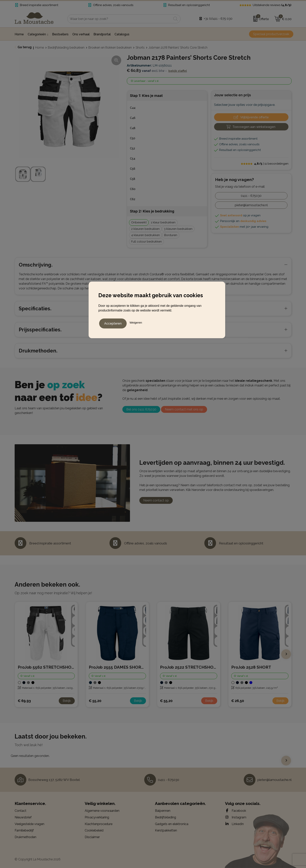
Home (40, 48)
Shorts (140, 48)
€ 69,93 (24, 701)
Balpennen (163, 811)
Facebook (236, 811)
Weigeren (136, 322)
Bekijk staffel (178, 71)
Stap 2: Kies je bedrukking (152, 211)
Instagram (236, 817)
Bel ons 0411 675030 (141, 409)
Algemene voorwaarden (102, 811)
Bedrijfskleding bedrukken (66, 48)
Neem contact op (156, 500)
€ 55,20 (95, 701)
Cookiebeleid (94, 830)
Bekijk (67, 701)
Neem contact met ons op (184, 409)
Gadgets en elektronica (172, 824)
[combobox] (120, 19)
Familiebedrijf (24, 830)
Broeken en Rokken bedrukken (110, 48)
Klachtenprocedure (99, 824)
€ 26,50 (238, 701)
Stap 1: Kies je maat (146, 96)
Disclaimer (92, 837)
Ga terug (25, 47)
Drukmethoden (25, 837)
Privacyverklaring (97, 817)
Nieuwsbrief (23, 817)
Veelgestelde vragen (29, 824)
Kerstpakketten (166, 830)
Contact (20, 811)
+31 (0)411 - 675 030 (218, 19)
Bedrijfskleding (165, 817)
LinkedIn (234, 824)
